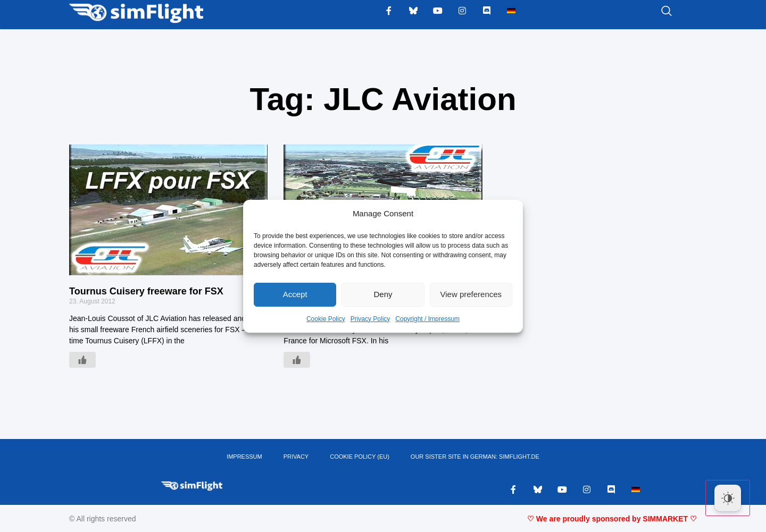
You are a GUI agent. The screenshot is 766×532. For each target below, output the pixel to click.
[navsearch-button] (653, 12)
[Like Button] (82, 360)
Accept (295, 294)
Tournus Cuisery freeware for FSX (146, 291)
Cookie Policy (326, 319)
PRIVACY (296, 457)
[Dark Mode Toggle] (728, 498)
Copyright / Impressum (427, 319)
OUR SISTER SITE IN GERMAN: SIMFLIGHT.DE (475, 457)
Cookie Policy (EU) (360, 457)
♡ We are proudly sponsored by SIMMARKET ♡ (612, 519)
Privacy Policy (370, 319)
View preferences (471, 294)
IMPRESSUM (244, 457)
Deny (383, 294)
